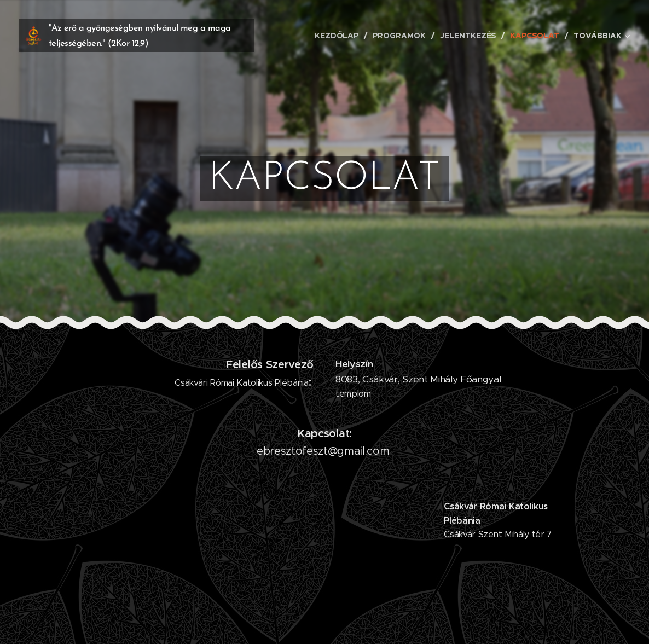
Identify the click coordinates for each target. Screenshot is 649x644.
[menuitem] (339, 36)
